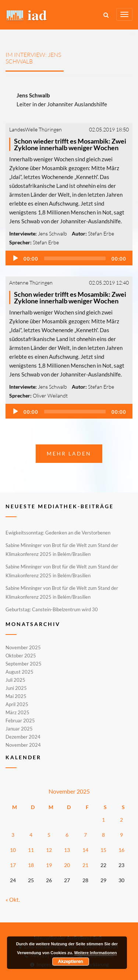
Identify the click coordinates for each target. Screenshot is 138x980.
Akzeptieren (71, 962)
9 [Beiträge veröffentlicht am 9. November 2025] (121, 835)
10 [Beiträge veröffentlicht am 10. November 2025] (13, 850)
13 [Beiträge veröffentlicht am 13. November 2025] (67, 850)
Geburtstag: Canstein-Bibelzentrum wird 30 (52, 609)
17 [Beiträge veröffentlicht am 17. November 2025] (13, 865)
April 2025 (17, 704)
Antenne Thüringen (31, 283)
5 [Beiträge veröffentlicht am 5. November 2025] (49, 835)
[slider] (75, 258)
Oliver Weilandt (50, 396)
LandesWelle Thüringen (36, 129)
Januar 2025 (19, 729)
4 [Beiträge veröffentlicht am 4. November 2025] (31, 835)
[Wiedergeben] (15, 258)
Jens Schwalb (52, 233)
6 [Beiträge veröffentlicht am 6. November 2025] (67, 835)
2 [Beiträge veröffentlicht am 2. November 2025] (121, 820)
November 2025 (23, 648)
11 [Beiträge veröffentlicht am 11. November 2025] (31, 850)
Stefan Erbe (101, 233)
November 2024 (23, 745)
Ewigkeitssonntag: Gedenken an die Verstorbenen (58, 533)
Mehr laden (69, 453)
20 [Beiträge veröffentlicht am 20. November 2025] (67, 865)
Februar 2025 (20, 721)
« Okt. (13, 900)
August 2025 (20, 672)
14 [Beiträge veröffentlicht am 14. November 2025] (85, 850)
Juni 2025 (16, 688)
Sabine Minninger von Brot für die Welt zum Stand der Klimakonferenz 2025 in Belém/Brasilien (62, 550)
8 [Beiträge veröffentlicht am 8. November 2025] (103, 835)
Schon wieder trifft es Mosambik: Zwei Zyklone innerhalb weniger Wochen (70, 144)
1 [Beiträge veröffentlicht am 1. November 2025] (103, 820)
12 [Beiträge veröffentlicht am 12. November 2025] (49, 850)
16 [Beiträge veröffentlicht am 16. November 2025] (121, 850)
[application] (69, 258)
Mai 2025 (16, 696)
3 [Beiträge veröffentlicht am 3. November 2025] (13, 835)
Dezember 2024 (23, 737)
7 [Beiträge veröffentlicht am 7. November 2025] (85, 835)
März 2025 (17, 712)
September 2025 (24, 664)
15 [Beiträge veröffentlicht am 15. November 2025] (103, 850)
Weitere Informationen (96, 953)
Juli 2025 (15, 680)
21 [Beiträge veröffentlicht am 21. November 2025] (85, 865)
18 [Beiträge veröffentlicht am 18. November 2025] (31, 865)
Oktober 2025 (21, 656)
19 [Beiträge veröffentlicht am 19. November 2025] (49, 865)
